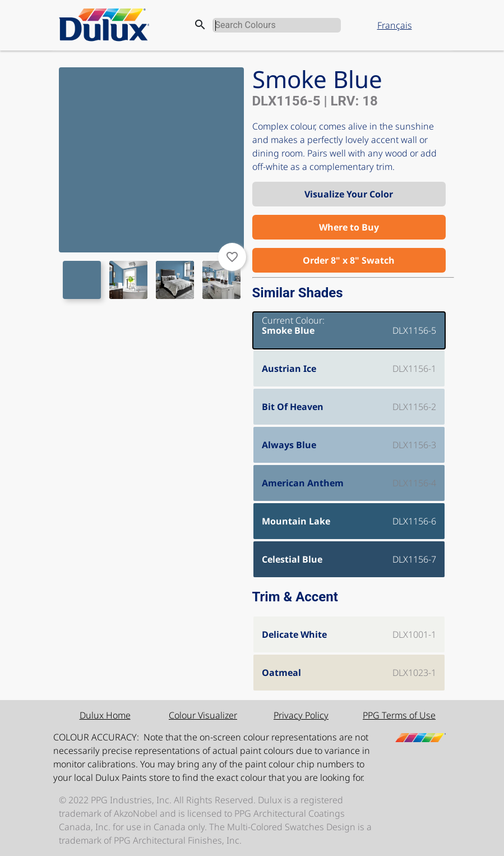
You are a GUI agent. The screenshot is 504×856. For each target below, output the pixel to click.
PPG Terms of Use (399, 715)
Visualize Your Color (349, 194)
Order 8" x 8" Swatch (349, 260)
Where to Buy (349, 227)
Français (395, 25)
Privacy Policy (301, 715)
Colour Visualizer (203, 715)
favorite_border (232, 257)
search (200, 25)
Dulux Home (105, 715)
